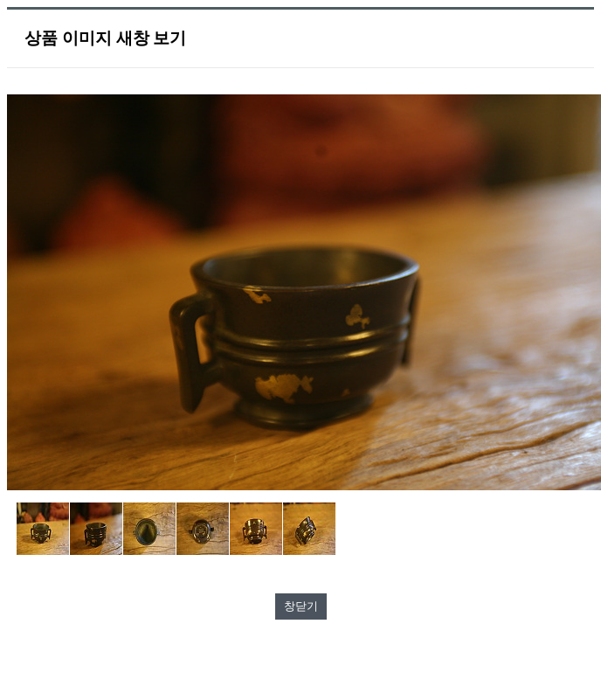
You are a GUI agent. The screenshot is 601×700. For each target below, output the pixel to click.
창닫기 (301, 606)
